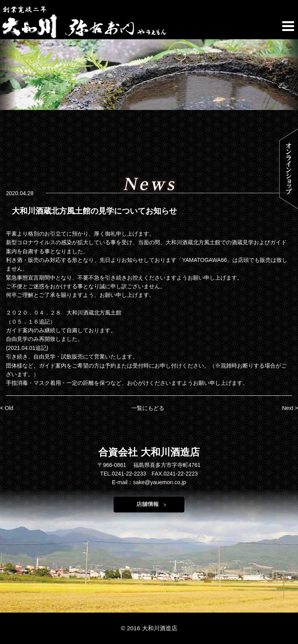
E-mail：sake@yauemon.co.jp (149, 482)
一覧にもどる (148, 408)
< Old (7, 408)
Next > (290, 408)
